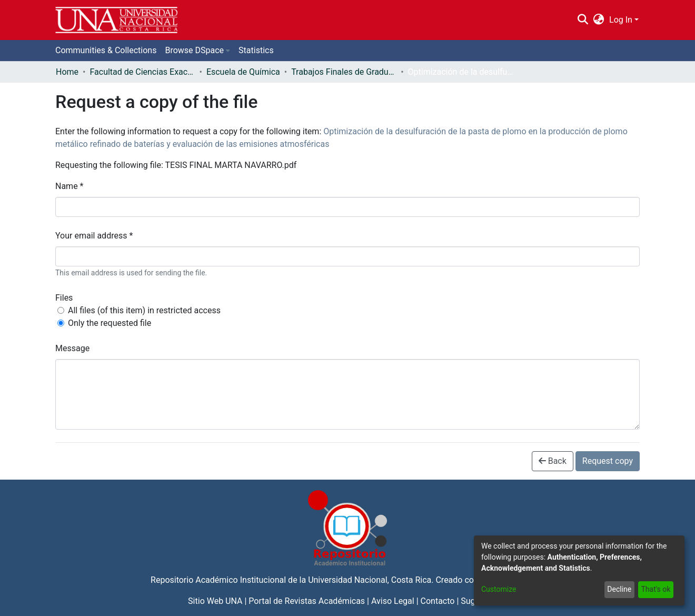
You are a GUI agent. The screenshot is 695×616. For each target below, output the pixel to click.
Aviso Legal (393, 601)
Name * (69, 186)
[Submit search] (583, 20)
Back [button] (553, 461)
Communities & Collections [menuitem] (106, 50)
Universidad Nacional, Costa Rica (370, 580)
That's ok (656, 589)
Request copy (608, 461)
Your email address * (94, 236)
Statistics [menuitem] (256, 50)
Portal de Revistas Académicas (307, 601)
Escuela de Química (243, 72)
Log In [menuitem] (621, 20)
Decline (619, 589)
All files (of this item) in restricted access (144, 310)
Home (67, 72)
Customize (499, 589)
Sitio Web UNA (215, 601)
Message (72, 348)
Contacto (438, 601)
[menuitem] (599, 20)
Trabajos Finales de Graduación (344, 72)
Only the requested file (110, 323)
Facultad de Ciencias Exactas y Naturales (142, 72)
